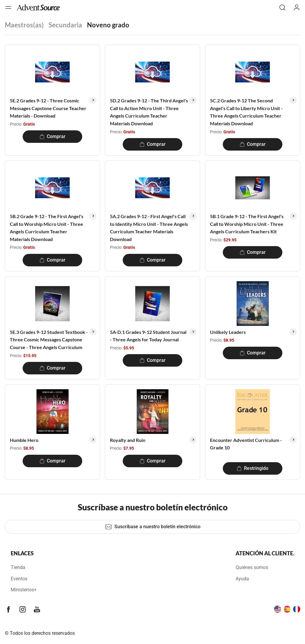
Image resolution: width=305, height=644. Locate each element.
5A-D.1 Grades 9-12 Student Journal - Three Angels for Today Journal (148, 336)
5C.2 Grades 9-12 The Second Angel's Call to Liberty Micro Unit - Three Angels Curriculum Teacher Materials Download (246, 112)
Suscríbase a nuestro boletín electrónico (153, 527)
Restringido (253, 468)
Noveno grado (108, 25)
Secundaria (65, 25)
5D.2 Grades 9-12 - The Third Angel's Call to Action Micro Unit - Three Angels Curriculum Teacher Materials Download (149, 112)
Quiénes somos (252, 567)
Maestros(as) (24, 25)
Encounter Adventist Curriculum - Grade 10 (246, 444)
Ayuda (242, 579)
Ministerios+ (24, 590)
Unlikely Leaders (228, 332)
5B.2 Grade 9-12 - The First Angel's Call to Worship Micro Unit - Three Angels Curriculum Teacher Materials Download (47, 228)
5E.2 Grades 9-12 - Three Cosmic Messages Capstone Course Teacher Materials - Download (48, 108)
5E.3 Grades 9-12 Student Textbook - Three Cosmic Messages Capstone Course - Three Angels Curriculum (49, 340)
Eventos (19, 579)
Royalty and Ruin (128, 440)
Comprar (53, 136)
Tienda (18, 567)
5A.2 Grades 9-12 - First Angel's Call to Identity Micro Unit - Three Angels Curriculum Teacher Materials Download (149, 228)
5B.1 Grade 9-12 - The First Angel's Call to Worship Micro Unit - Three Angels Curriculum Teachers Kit (247, 224)
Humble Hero (24, 440)
